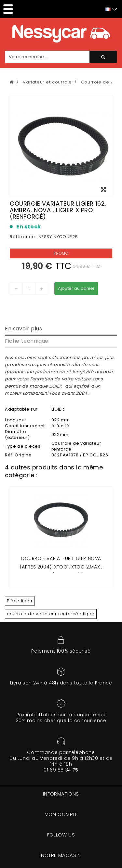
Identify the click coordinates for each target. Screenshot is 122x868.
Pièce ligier (20, 601)
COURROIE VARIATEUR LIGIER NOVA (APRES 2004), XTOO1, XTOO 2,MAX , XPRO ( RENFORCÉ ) (61, 567)
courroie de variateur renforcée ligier (51, 614)
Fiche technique (27, 341)
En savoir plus (23, 329)
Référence (22, 237)
